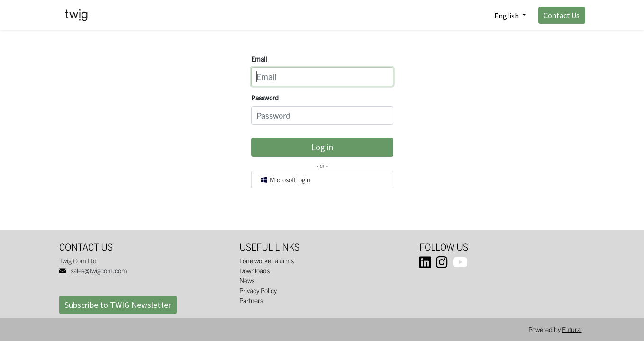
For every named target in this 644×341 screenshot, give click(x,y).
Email (259, 59)
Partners (251, 300)
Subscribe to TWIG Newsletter (118, 305)
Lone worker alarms (267, 260)
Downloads (254, 270)
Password (265, 98)
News (247, 280)
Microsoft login (285, 179)
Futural (572, 329)
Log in (322, 147)
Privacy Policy (258, 290)
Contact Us (562, 15)
